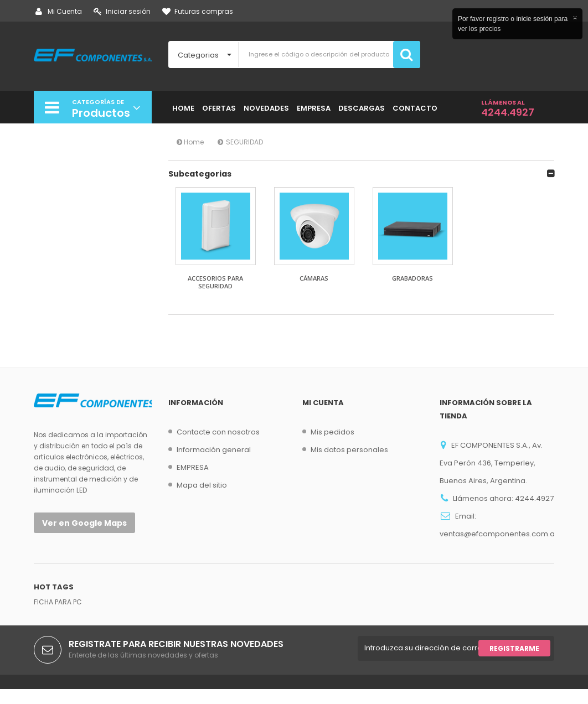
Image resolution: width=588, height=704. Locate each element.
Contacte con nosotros (218, 432)
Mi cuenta (323, 403)
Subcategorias (200, 174)
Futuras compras (198, 11)
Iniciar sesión (122, 11)
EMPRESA (193, 467)
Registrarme (514, 663)
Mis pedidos (332, 432)
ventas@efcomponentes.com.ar (499, 534)
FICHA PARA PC (58, 617)
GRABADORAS (412, 278)
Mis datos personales (349, 450)
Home (190, 142)
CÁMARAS (314, 278)
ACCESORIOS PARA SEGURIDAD (215, 282)
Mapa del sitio (202, 485)
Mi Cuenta (59, 11)
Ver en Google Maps (84, 523)
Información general (214, 450)
